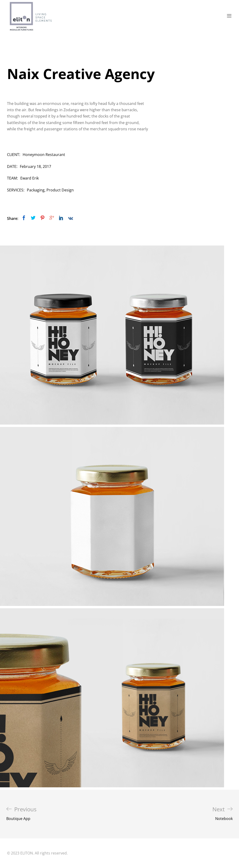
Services (15, 190)
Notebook (223, 814)
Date (12, 166)
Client (13, 155)
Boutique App (21, 814)
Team (12, 178)
